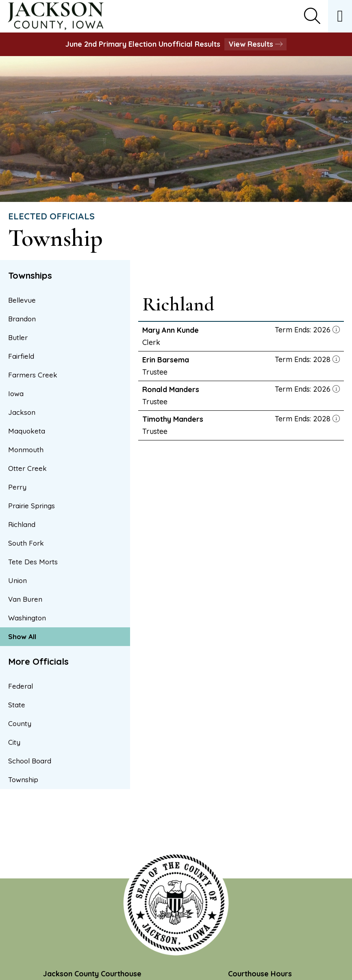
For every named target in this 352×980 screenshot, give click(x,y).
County (20, 723)
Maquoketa (27, 431)
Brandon (22, 319)
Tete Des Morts (33, 562)
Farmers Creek (33, 375)
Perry (17, 487)
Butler (18, 337)
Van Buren (25, 599)
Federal (21, 686)
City (14, 742)
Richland (22, 524)
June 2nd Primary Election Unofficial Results (176, 44)
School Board (30, 761)
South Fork (26, 543)
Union (17, 580)
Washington (27, 618)
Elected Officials (51, 216)
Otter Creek (27, 468)
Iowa (16, 394)
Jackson (22, 412)
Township (23, 779)
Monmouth (26, 450)
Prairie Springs (32, 506)
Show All (22, 636)
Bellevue (22, 300)
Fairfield (21, 356)
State (17, 705)
